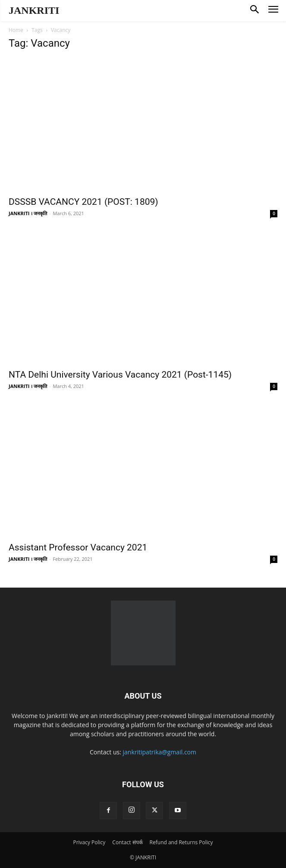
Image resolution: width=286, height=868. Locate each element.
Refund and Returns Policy (181, 842)
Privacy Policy (89, 842)
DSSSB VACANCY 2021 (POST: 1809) (83, 202)
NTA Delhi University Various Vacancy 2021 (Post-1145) (120, 375)
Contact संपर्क (127, 842)
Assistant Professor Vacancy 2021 (78, 547)
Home (16, 30)
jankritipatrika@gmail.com (160, 752)
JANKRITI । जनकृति (28, 213)
